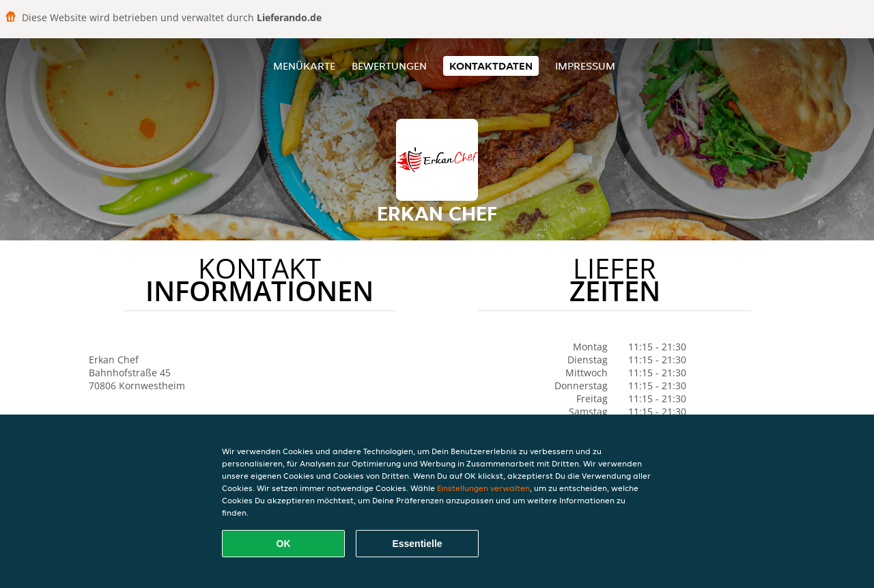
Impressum (585, 66)
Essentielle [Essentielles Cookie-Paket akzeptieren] (417, 544)
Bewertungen (389, 66)
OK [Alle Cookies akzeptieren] (284, 544)
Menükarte (304, 66)
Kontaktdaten (491, 66)
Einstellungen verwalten (483, 488)
